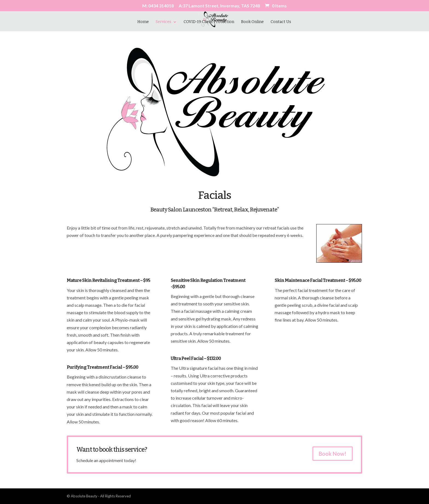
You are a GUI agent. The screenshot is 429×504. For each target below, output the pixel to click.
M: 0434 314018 (158, 6)
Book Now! (333, 454)
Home (143, 22)
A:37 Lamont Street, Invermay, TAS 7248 (219, 6)
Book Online (252, 22)
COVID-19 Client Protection (209, 22)
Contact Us (281, 22)
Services (163, 22)
